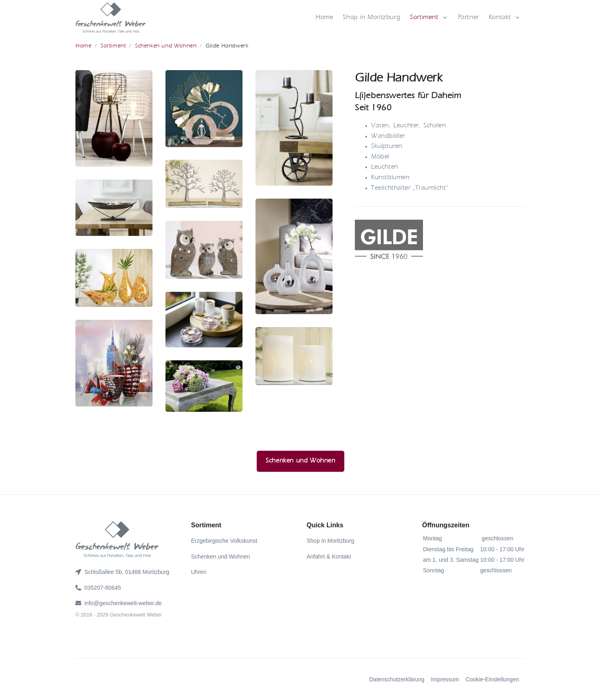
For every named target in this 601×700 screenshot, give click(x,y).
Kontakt (500, 18)
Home (324, 18)
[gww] (111, 18)
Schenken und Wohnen (166, 46)
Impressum (445, 679)
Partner (468, 18)
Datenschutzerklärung (397, 679)
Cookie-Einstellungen (492, 679)
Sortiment (424, 18)
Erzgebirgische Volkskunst (224, 541)
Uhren (199, 572)
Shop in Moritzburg (371, 18)
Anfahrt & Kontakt (329, 557)
